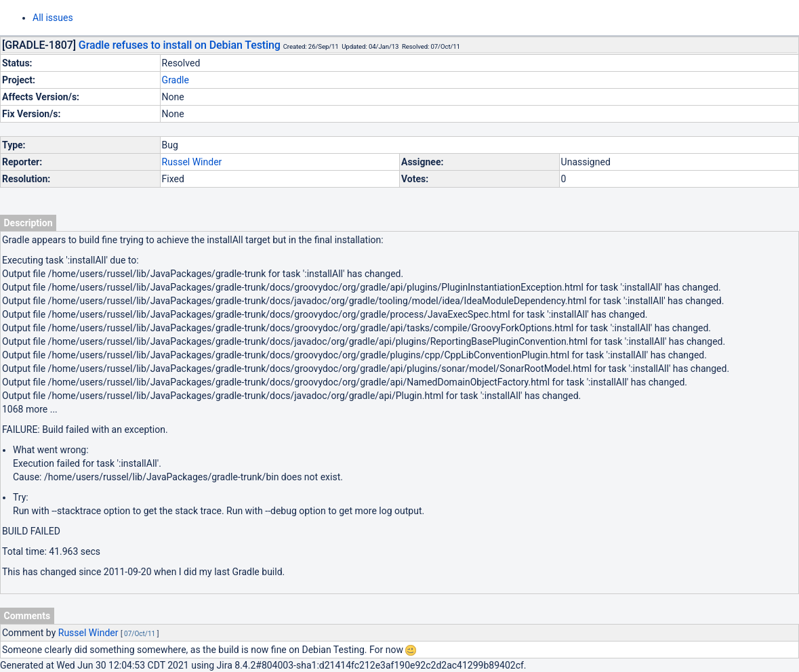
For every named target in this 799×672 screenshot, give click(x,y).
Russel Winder (192, 162)
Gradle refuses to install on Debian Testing (180, 45)
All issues (53, 18)
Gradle (176, 80)
